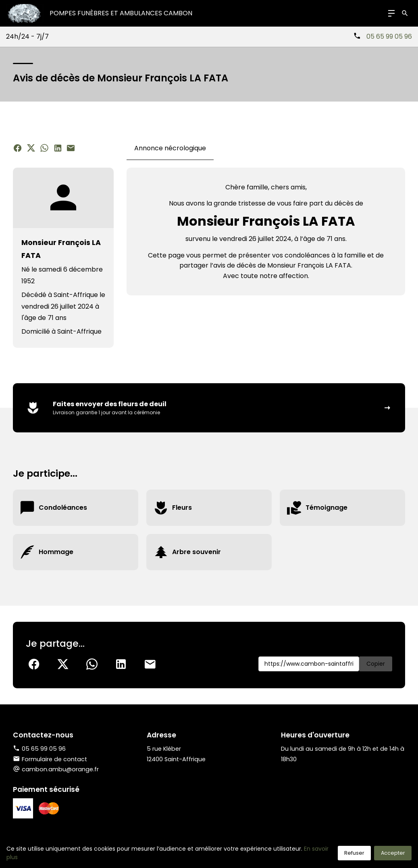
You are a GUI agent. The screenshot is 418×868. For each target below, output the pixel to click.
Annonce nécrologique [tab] (170, 148)
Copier (376, 664)
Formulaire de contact (50, 759)
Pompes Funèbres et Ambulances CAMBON (121, 13)
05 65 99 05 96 (389, 36)
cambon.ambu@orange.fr (60, 769)
